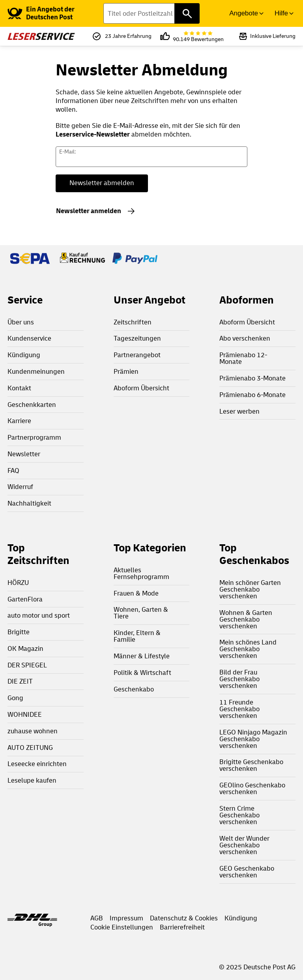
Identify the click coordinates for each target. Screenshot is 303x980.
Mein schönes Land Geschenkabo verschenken (248, 649)
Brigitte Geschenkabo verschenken (251, 765)
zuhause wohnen (33, 731)
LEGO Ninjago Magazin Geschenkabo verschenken (253, 739)
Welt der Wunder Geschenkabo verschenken (244, 845)
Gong (15, 698)
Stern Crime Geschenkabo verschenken (239, 815)
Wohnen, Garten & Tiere (141, 613)
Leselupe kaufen (32, 780)
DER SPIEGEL (27, 665)
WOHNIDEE (25, 715)
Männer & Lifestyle (142, 656)
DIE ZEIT (20, 681)
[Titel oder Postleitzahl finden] (151, 13)
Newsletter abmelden (102, 183)
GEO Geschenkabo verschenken (247, 872)
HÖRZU (18, 583)
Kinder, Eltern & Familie (137, 636)
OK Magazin (25, 649)
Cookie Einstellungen (122, 927)
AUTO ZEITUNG (30, 748)
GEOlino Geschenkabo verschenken (252, 789)
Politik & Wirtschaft (142, 673)
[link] (55, 13)
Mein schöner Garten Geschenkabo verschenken (250, 589)
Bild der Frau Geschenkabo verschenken (239, 679)
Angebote (244, 13)
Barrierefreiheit (182, 927)
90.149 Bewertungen (198, 37)
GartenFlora (25, 599)
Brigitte (19, 632)
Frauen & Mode (136, 593)
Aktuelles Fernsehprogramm (141, 573)
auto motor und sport (39, 616)
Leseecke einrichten (37, 764)
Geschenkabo (134, 689)
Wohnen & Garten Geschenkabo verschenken (246, 619)
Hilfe (281, 13)
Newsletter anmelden (89, 211)
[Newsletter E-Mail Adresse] (152, 157)
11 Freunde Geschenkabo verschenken (239, 709)
